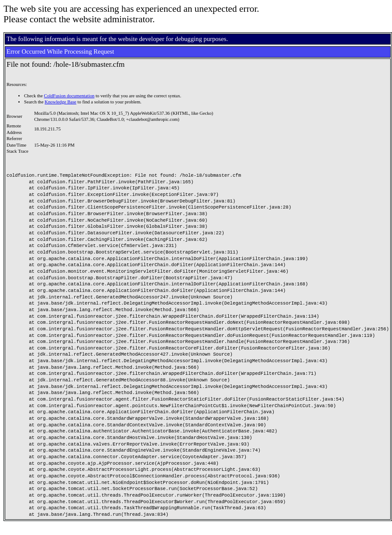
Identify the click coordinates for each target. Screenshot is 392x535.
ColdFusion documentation (69, 96)
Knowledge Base (60, 102)
